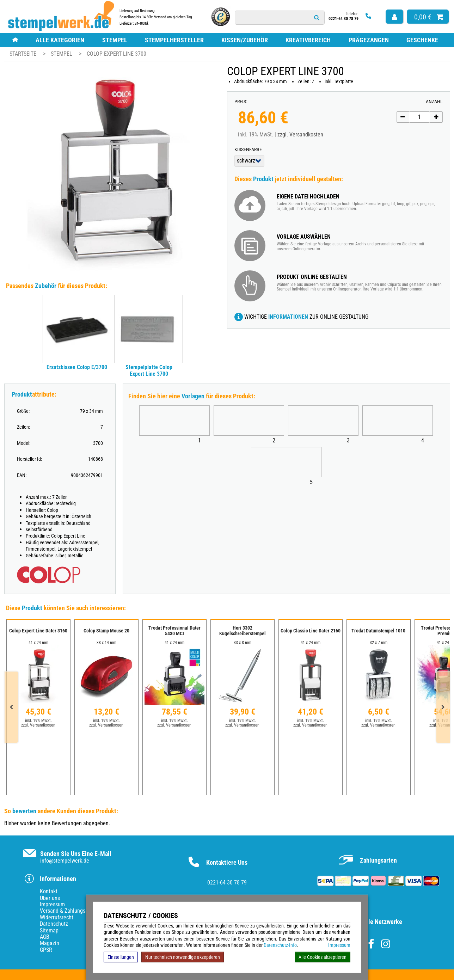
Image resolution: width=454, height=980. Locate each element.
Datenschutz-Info (280, 945)
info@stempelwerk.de (65, 861)
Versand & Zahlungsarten (69, 911)
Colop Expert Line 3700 (116, 54)
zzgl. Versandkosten (300, 134)
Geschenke (422, 40)
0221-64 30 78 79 (227, 883)
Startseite (23, 54)
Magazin (50, 943)
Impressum (339, 945)
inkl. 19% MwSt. (38, 721)
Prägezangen (369, 40)
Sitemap (49, 930)
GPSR (46, 950)
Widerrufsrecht (57, 917)
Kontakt (49, 891)
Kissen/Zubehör (245, 40)
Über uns (50, 898)
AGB (45, 937)
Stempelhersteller (174, 40)
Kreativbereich (308, 40)
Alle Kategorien (60, 40)
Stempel (115, 40)
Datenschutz (54, 924)
